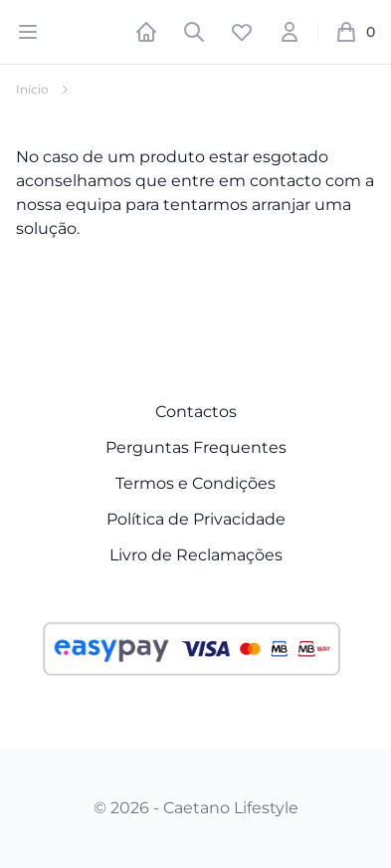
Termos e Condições (195, 483)
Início (32, 89)
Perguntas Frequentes (196, 447)
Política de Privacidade (196, 519)
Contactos (196, 412)
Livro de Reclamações (196, 555)
